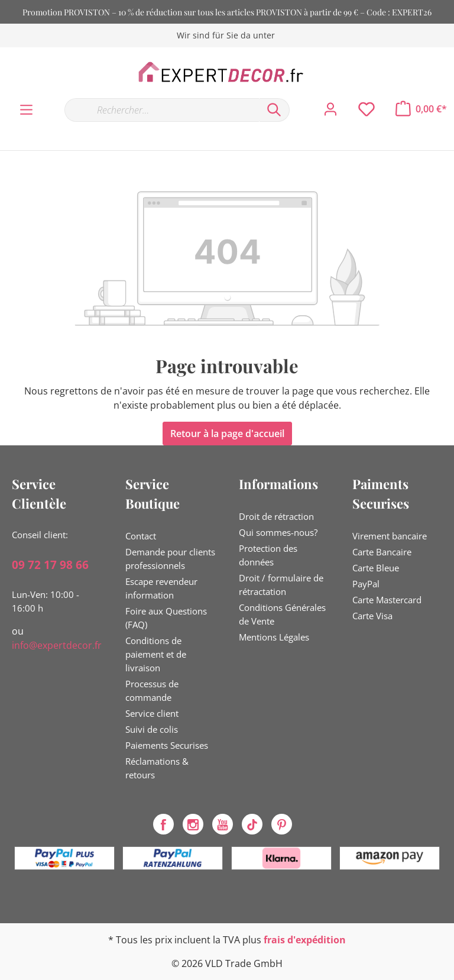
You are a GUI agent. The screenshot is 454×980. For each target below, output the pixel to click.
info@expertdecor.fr (57, 645)
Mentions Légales (274, 637)
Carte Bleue (376, 568)
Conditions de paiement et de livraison (156, 654)
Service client (152, 713)
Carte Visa (372, 616)
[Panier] (421, 109)
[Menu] (26, 110)
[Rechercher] (274, 110)
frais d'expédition (305, 940)
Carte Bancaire (382, 552)
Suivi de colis (152, 729)
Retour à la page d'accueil (227, 434)
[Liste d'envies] (367, 109)
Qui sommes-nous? (278, 532)
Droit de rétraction (276, 516)
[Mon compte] (330, 109)
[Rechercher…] (162, 110)
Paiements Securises (167, 745)
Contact (141, 536)
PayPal (366, 584)
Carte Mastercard (387, 600)
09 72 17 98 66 (50, 565)
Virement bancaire (390, 536)
